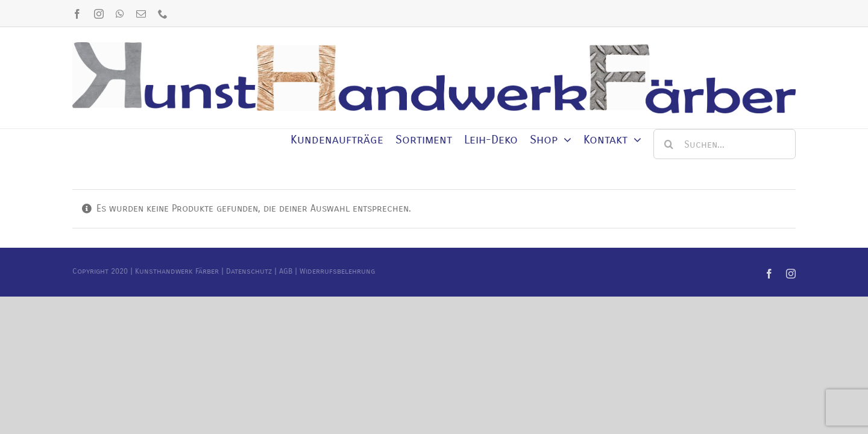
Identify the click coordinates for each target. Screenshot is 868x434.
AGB (286, 271)
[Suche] (668, 144)
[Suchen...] (725, 144)
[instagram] (99, 14)
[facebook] (77, 14)
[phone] (163, 14)
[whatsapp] (120, 14)
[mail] (141, 14)
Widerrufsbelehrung (337, 271)
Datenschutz (249, 271)
